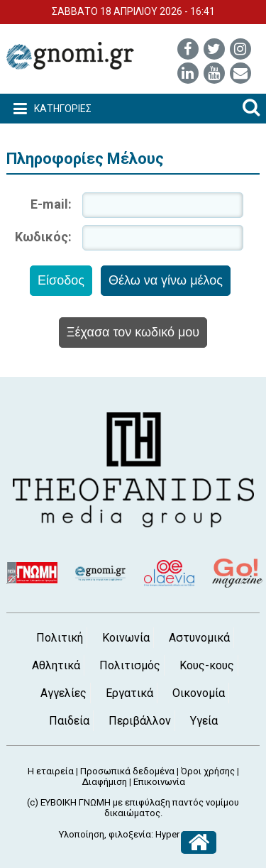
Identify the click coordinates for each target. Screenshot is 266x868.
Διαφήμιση (104, 782)
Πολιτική (60, 638)
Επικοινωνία (159, 782)
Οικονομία (199, 693)
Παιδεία (69, 721)
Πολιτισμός (130, 665)
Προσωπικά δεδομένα (127, 771)
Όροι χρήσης (208, 771)
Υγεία (204, 721)
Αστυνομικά (199, 638)
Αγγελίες (63, 693)
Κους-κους (207, 665)
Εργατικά (129, 693)
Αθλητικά (56, 665)
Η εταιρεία (51, 771)
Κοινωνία (126, 638)
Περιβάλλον (140, 721)
